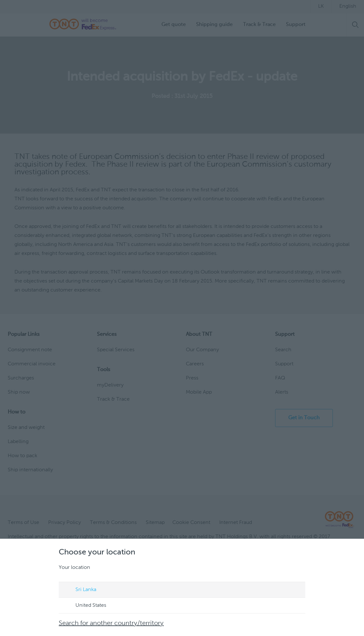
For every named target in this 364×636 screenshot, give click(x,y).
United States (85, 606)
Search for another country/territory (111, 623)
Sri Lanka (80, 590)
